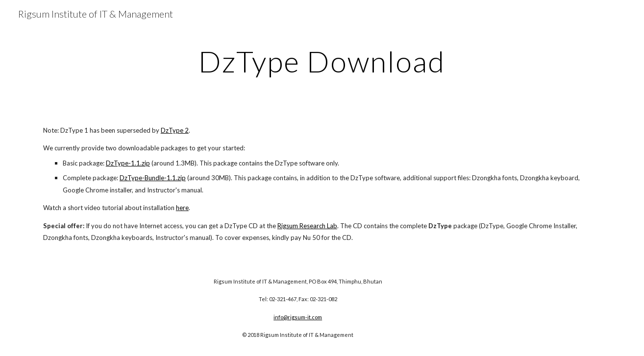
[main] (322, 61)
